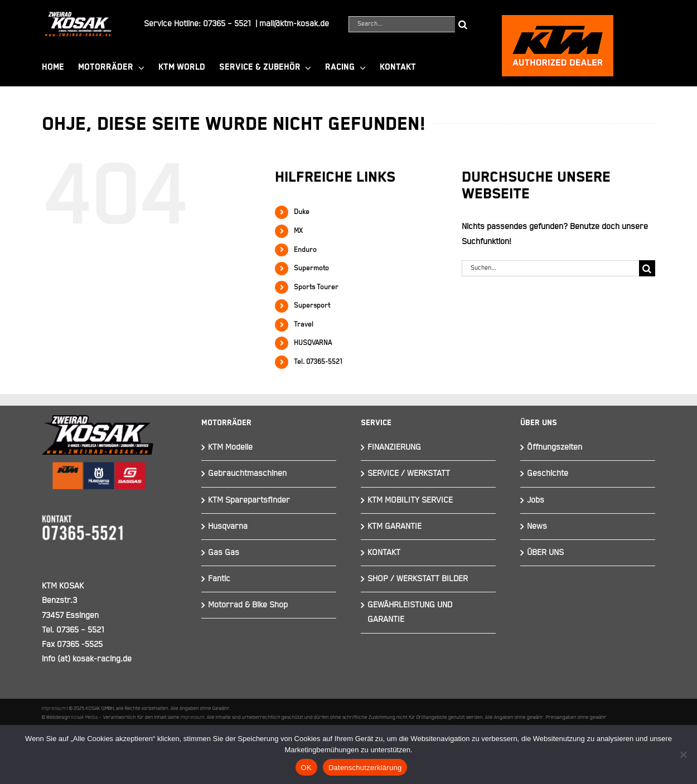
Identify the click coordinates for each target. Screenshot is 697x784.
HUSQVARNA (313, 343)
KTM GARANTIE (395, 526)
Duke (302, 212)
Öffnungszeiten (555, 447)
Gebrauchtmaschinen (247, 473)
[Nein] (683, 754)
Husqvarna (228, 526)
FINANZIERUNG (394, 447)
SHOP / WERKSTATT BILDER (418, 579)
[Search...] (402, 24)
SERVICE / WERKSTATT (409, 473)
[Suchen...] (550, 268)
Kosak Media (85, 717)
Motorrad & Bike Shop (248, 605)
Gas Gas (224, 552)
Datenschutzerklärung (365, 768)
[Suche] (463, 24)
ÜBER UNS (545, 552)
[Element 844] (78, 16)
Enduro (305, 250)
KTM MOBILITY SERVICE (410, 500)
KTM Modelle (230, 447)
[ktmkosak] (558, 20)
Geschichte (548, 473)
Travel (304, 325)
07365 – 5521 (227, 24)
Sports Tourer (316, 287)
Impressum (54, 708)
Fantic (219, 579)
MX (298, 231)
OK (306, 768)
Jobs (536, 500)
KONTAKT (384, 552)
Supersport (312, 306)
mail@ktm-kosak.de (294, 24)
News (537, 526)
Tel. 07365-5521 (318, 362)
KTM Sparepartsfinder (249, 500)
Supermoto (311, 268)
